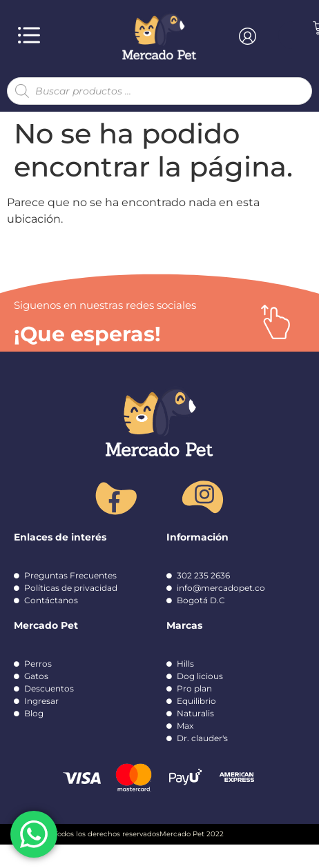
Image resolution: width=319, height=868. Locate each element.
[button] (29, 36)
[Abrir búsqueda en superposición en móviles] (159, 91)
